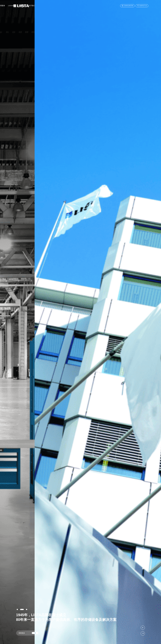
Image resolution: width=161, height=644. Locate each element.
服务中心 (74, 6)
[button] (143, 628)
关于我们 (83, 6)
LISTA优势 (63, 6)
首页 (35, 6)
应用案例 (53, 6)
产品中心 (44, 6)
